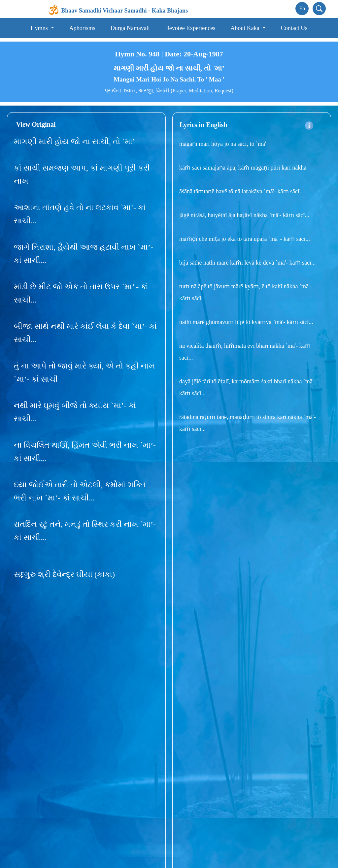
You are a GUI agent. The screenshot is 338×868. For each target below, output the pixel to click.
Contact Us (294, 28)
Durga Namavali (130, 28)
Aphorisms (82, 28)
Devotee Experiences (190, 28)
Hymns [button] (40, 28)
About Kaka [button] (246, 28)
